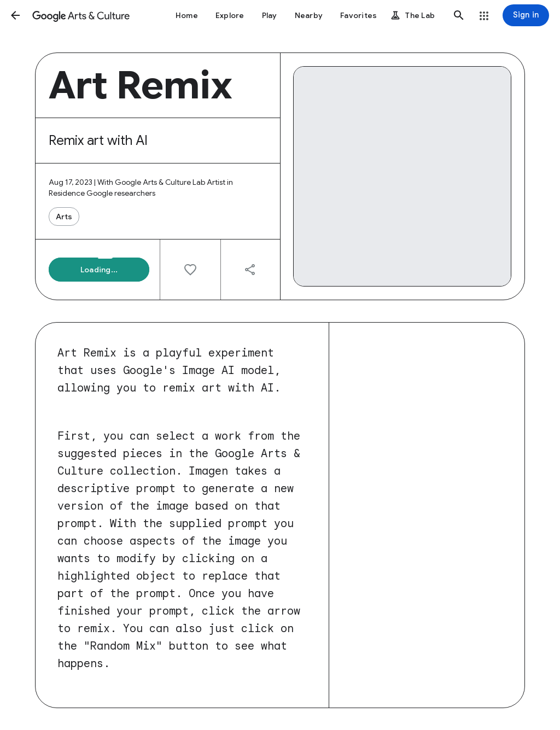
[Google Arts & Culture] (81, 15)
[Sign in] (526, 15)
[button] (15, 15)
